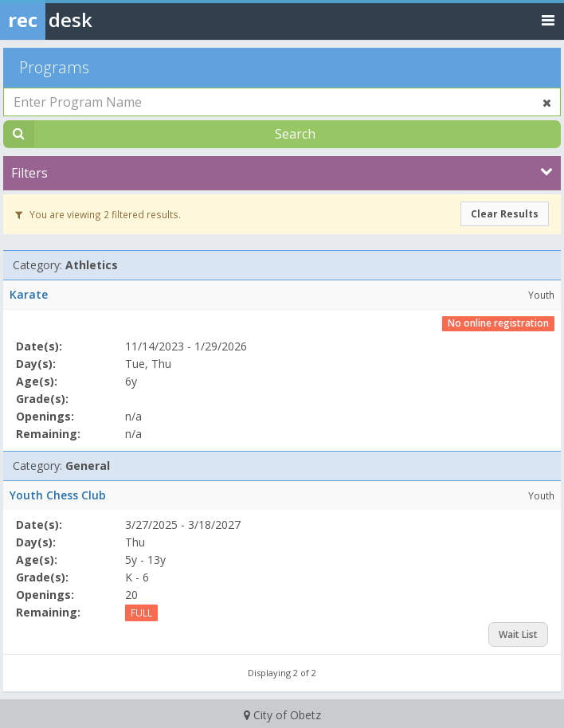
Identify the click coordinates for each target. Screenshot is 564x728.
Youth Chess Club (58, 495)
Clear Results (505, 214)
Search (295, 134)
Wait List (518, 634)
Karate (29, 294)
